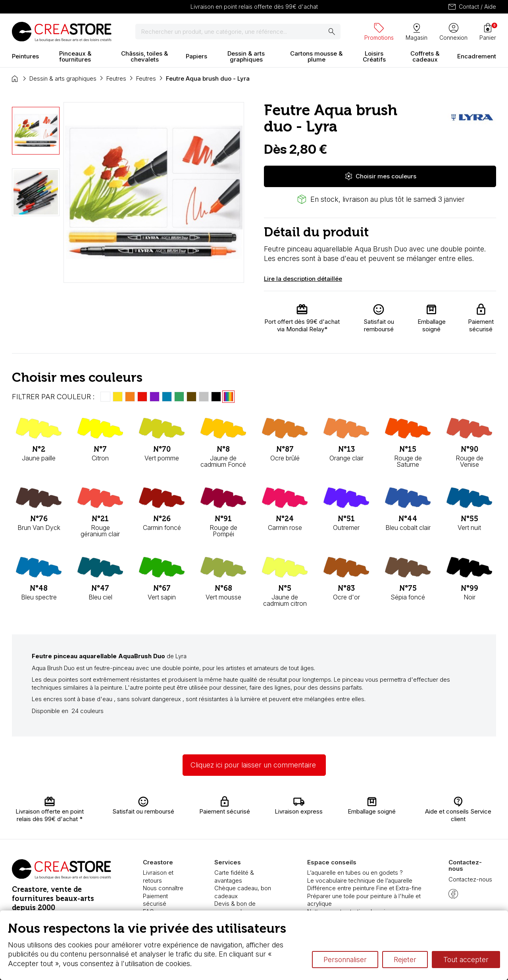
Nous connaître (163, 888)
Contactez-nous (470, 879)
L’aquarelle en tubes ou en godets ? (355, 873)
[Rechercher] (238, 32)
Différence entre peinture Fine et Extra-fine (364, 888)
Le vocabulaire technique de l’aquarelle (360, 880)
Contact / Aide (472, 7)
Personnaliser (345, 960)
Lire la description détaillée (303, 279)
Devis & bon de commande (235, 908)
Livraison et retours (158, 877)
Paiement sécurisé (155, 900)
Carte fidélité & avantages (234, 877)
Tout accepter (466, 960)
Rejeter (405, 960)
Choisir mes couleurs (380, 176)
